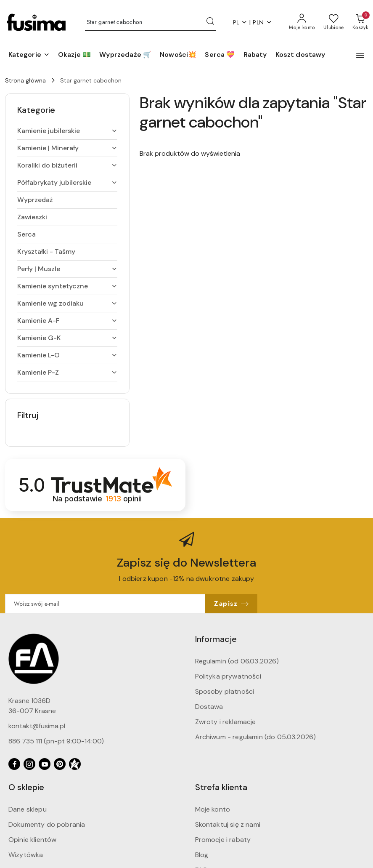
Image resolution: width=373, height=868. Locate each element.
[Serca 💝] (220, 55)
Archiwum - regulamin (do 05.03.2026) (256, 737)
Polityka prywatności (228, 676)
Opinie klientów (32, 840)
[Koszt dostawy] (300, 55)
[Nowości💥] (178, 55)
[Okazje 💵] (74, 55)
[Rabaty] (255, 55)
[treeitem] (67, 131)
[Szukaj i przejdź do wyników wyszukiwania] (210, 22)
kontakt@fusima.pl (37, 726)
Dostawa (209, 707)
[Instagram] (29, 764)
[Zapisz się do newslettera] (105, 604)
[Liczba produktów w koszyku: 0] (360, 22)
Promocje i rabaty (223, 840)
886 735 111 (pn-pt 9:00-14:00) (56, 741)
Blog (202, 855)
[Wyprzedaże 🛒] (125, 55)
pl (240, 22)
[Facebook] (14, 764)
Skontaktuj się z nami (228, 824)
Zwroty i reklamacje (226, 722)
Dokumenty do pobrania (47, 824)
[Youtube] (45, 764)
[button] (29, 55)
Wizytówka (26, 855)
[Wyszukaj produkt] (151, 22)
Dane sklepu (28, 809)
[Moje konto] (302, 22)
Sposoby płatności (225, 691)
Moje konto (213, 809)
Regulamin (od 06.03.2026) (237, 661)
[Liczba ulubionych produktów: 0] (334, 22)
